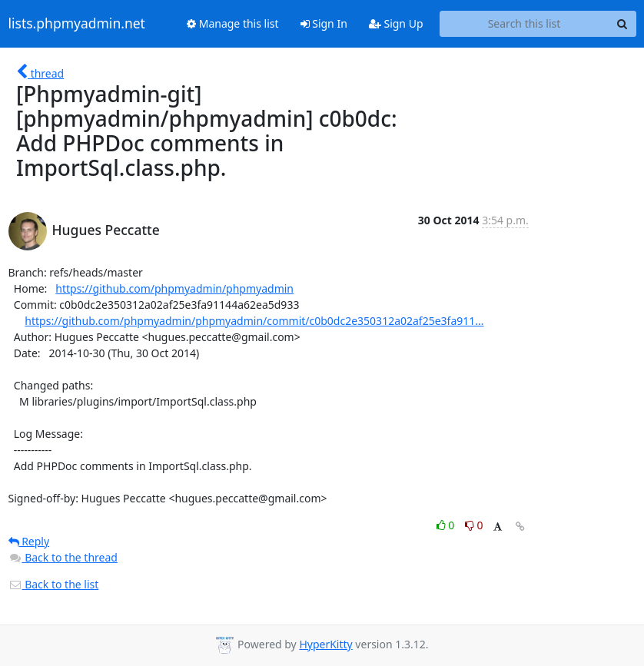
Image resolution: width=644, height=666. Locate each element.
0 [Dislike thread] (474, 525)
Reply (29, 541)
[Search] (622, 24)
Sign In (324, 23)
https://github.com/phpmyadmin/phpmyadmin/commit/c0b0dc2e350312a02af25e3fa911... (254, 321)
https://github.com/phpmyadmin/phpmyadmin (174, 288)
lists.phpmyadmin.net (77, 24)
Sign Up (396, 23)
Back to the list (54, 584)
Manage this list (233, 23)
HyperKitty (325, 644)
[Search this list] (524, 24)
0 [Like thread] (447, 525)
